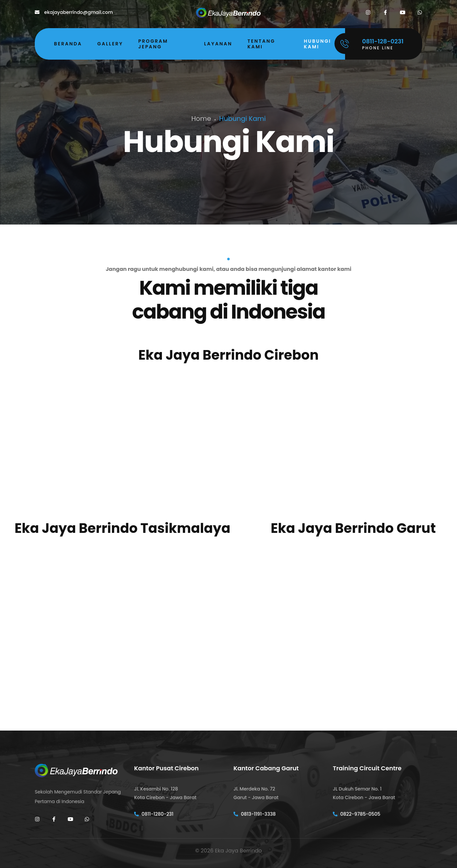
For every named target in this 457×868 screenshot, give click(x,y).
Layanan (218, 44)
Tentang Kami (261, 44)
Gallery (110, 44)
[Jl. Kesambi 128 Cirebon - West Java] (228, 443)
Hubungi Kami (318, 44)
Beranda (68, 44)
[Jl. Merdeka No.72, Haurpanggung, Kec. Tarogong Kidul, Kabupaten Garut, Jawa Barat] (353, 617)
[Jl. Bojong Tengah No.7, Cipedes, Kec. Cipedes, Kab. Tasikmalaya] (123, 617)
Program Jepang (153, 44)
